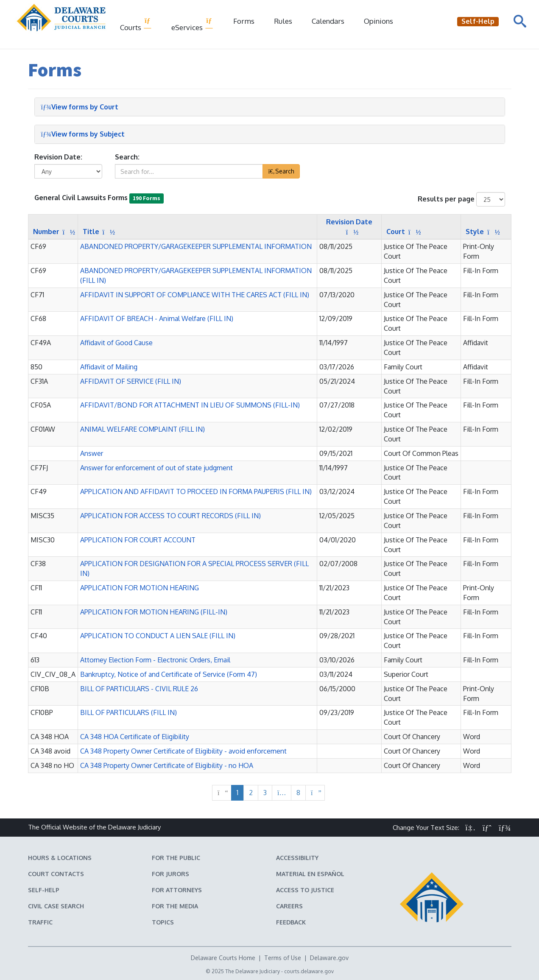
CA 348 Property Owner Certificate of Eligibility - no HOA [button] (167, 765)
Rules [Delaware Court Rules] (283, 21)
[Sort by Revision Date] (349, 227)
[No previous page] (222, 793)
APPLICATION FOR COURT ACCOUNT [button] (138, 540)
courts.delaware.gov (309, 971)
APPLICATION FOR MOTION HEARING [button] (140, 588)
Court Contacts (56, 874)
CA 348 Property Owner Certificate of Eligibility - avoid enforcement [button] (183, 751)
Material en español (310, 874)
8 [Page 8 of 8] (298, 793)
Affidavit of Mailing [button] (109, 367)
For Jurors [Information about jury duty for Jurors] (170, 874)
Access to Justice (305, 890)
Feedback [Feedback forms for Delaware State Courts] (291, 922)
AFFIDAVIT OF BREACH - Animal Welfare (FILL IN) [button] (157, 318)
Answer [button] (92, 453)
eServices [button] (192, 24)
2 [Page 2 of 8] (251, 793)
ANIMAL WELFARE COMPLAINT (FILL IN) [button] (142, 429)
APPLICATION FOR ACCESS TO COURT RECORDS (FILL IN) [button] (170, 516)
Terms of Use (283, 958)
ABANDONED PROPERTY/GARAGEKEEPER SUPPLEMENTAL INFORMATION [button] (196, 246)
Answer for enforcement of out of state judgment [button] (156, 468)
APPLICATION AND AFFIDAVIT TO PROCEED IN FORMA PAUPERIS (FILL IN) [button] (196, 491)
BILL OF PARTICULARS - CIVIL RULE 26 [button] (139, 689)
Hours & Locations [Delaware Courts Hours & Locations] (60, 858)
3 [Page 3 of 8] (265, 793)
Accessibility (297, 858)
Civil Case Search (56, 906)
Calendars (328, 21)
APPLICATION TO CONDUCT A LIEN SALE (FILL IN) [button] (158, 636)
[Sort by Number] (52, 232)
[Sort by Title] (97, 232)
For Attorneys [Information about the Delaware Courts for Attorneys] (177, 890)
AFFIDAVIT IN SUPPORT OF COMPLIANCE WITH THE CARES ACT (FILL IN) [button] (195, 295)
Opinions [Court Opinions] (378, 21)
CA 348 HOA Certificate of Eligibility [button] (135, 737)
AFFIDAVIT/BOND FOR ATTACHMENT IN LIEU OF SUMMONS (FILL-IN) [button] (190, 405)
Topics (163, 922)
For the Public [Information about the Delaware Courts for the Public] (176, 858)
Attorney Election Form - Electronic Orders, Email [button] (155, 660)
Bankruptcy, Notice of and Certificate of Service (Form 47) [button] (169, 674)
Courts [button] (136, 24)
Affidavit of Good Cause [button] (116, 343)
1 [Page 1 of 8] (237, 793)
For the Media (175, 906)
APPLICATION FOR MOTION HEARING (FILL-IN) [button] (154, 612)
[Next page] (315, 793)
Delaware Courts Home (223, 958)
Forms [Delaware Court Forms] (244, 21)
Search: (127, 157)
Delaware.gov (329, 958)
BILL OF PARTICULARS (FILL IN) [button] (128, 712)
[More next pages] (282, 793)
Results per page (446, 199)
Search (281, 171)
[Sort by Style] (481, 232)
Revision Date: (58, 157)
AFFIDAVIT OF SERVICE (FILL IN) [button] (131, 381)
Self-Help (44, 890)
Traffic (40, 922)
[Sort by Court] (402, 232)
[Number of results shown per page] (491, 199)
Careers (289, 906)
